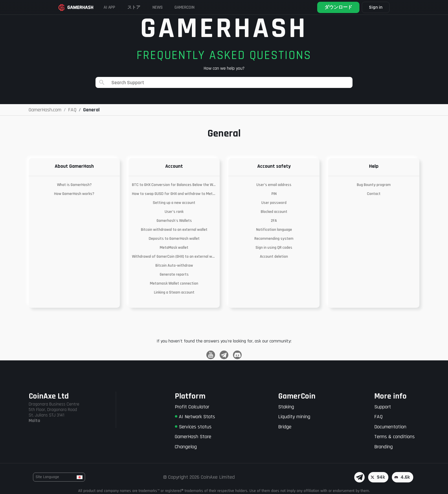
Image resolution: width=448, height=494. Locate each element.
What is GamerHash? (74, 185)
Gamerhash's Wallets (174, 221)
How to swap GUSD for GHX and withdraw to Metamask (174, 194)
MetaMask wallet (174, 248)
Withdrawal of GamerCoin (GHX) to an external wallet (174, 257)
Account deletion (274, 257)
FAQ (378, 417)
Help (374, 166)
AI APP (114, 7)
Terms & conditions (394, 437)
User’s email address (274, 185)
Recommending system (274, 239)
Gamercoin (198, 7)
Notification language (274, 230)
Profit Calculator (192, 407)
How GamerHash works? (74, 194)
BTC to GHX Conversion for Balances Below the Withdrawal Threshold (174, 185)
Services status (193, 427)
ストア (141, 7)
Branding (383, 447)
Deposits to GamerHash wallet (174, 239)
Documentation (390, 427)
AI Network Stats (195, 417)
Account (174, 166)
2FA (274, 221)
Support (383, 407)
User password (274, 203)
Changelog (186, 447)
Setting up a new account (174, 203)
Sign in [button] (372, 7)
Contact (374, 194)
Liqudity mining (294, 417)
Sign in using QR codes (274, 248)
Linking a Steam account (174, 292)
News (167, 7)
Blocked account (274, 212)
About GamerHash (74, 166)
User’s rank (174, 212)
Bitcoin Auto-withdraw (174, 266)
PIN (274, 194)
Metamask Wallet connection (174, 283)
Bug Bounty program (374, 185)
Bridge (285, 427)
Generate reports (174, 274)
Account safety (274, 166)
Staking (286, 407)
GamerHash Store (193, 437)
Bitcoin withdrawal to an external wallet (174, 230)
